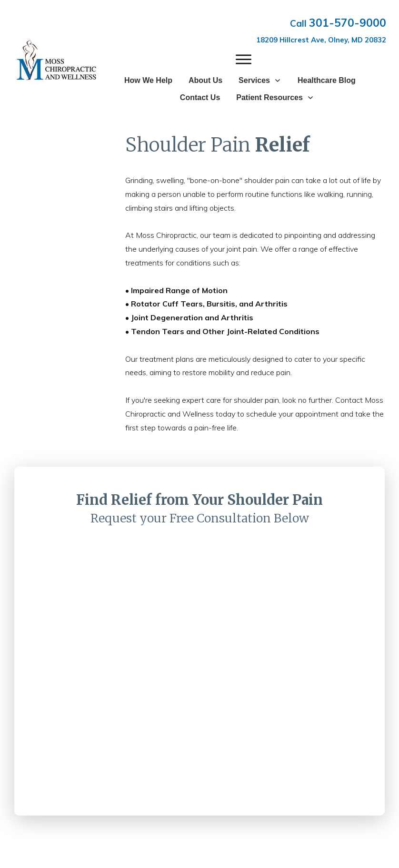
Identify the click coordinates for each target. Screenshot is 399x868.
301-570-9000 (348, 23)
